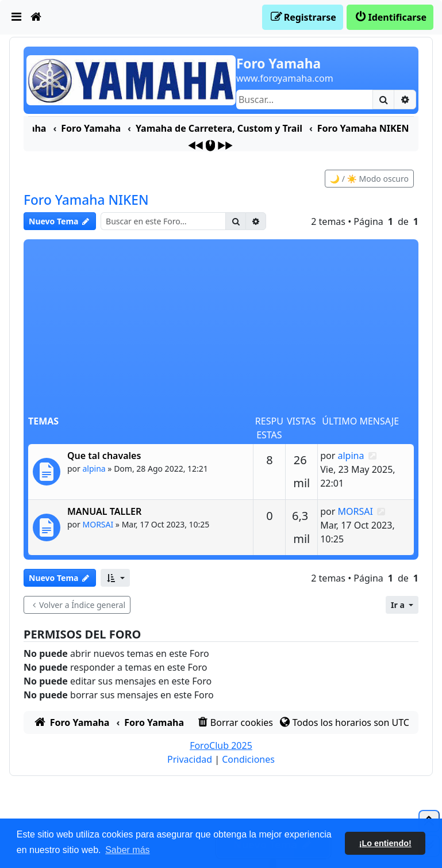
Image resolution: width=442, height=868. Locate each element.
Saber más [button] (127, 850)
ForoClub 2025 (221, 745)
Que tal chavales (104, 456)
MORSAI (98, 524)
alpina (94, 469)
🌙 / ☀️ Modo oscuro (369, 179)
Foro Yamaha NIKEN (86, 200)
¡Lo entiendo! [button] (385, 843)
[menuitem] (17, 17)
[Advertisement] (221, 328)
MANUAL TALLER (104, 511)
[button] (115, 578)
